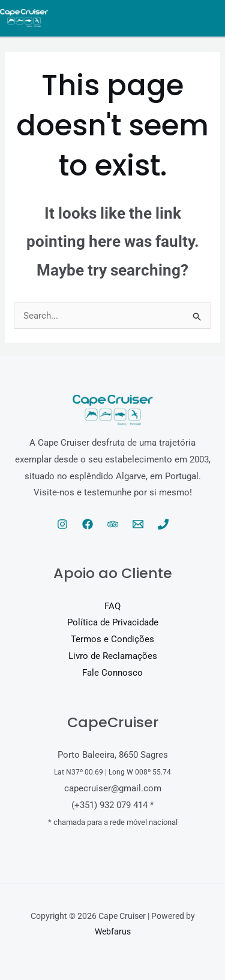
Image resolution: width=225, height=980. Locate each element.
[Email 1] (138, 524)
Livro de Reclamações (113, 656)
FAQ (112, 606)
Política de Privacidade (113, 622)
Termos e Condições (112, 639)
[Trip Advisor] (113, 524)
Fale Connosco (112, 673)
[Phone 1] (163, 524)
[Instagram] (62, 524)
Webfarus (113, 931)
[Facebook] (88, 524)
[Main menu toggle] (213, 18)
